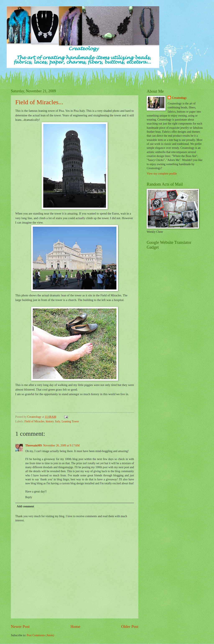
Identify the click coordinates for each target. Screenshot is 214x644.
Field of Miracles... (39, 102)
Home (75, 627)
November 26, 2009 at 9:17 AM (61, 445)
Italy (57, 421)
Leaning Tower (70, 421)
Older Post (130, 627)
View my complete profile (162, 174)
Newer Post (20, 627)
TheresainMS (34, 445)
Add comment (25, 506)
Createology (179, 98)
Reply (29, 497)
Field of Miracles (34, 421)
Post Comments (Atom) (40, 635)
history (50, 421)
